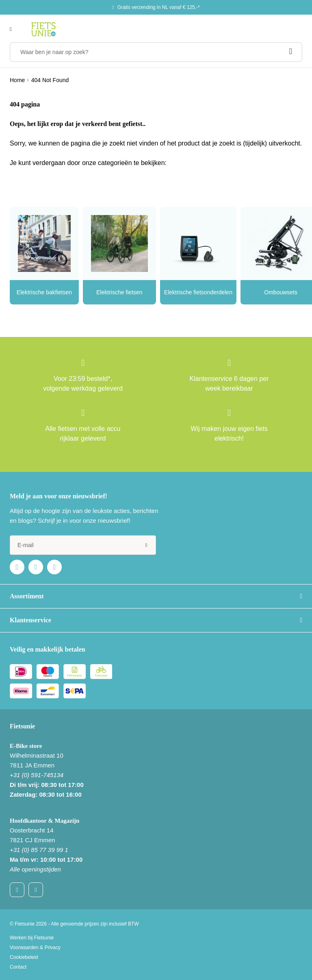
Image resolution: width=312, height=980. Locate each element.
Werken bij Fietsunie (32, 938)
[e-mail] (83, 545)
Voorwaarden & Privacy (35, 947)
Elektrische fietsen (119, 292)
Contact (18, 967)
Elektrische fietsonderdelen (198, 292)
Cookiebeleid (24, 957)
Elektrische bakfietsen (44, 292)
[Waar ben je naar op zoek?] (156, 52)
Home (17, 80)
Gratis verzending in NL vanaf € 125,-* (159, 7)
